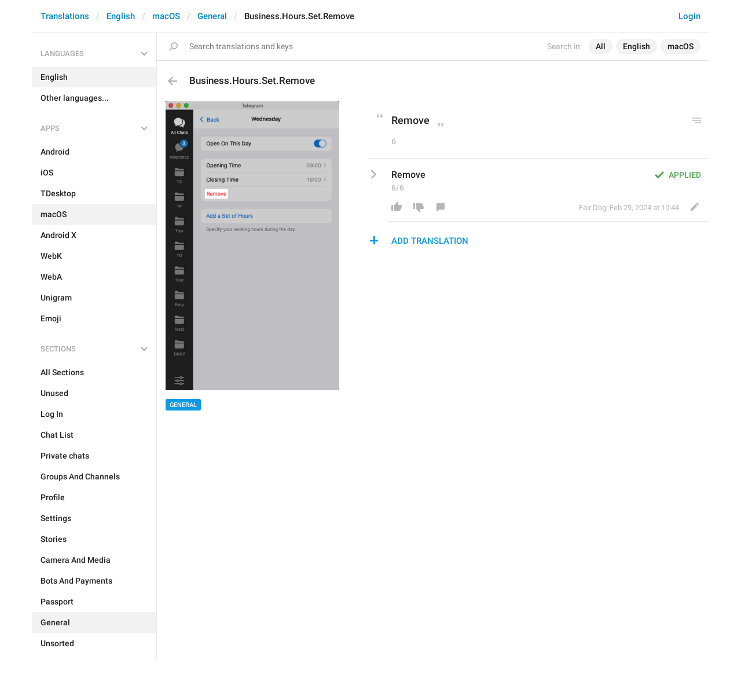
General (212, 16)
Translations (65, 16)
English (121, 16)
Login (689, 16)
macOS (166, 16)
